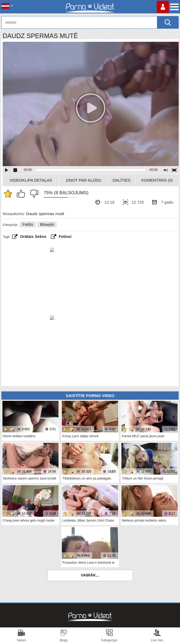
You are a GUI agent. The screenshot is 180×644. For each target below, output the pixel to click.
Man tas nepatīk (33, 194)
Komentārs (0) (157, 180)
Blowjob (47, 224)
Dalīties (122, 180)
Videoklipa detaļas (31, 180)
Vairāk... (90, 575)
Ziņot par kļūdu (84, 180)
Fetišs (28, 224)
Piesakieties (163, 7)
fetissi (65, 236)
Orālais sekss (33, 236)
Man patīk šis (22, 194)
